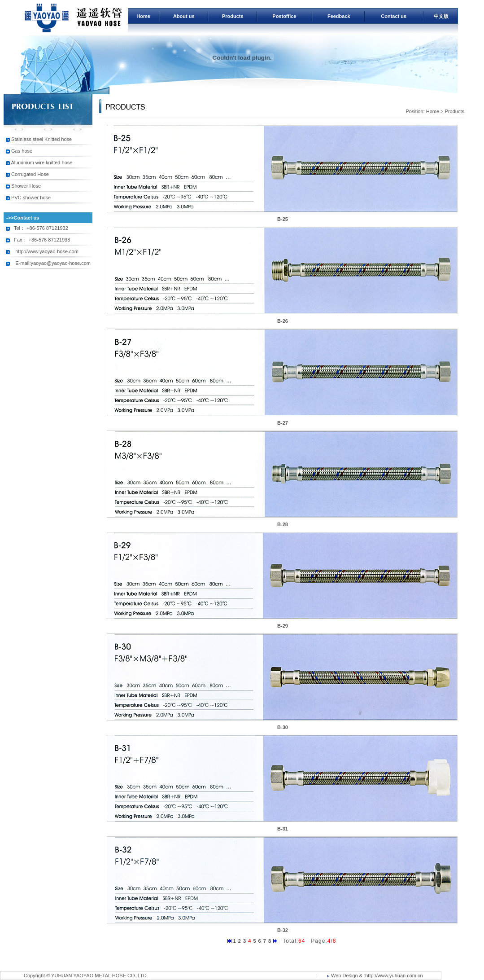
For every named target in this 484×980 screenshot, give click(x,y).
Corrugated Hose (30, 174)
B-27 (283, 423)
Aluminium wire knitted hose (41, 163)
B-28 (283, 524)
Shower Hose (26, 186)
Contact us (394, 16)
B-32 (283, 930)
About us (184, 16)
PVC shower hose (31, 198)
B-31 (283, 829)
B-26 (283, 321)
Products (233, 16)
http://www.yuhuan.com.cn (394, 976)
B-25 (283, 219)
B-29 (283, 626)
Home (143, 16)
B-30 (283, 727)
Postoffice (284, 16)
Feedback (339, 16)
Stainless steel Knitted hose (41, 139)
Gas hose (22, 151)
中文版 (441, 16)
